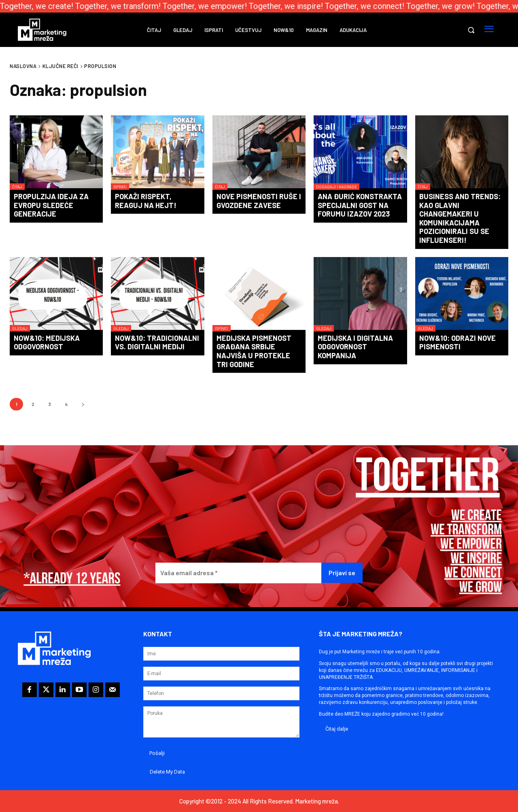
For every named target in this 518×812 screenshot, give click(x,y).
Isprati (120, 187)
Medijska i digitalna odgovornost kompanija (355, 347)
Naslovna (23, 66)
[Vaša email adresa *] (238, 573)
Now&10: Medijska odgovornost (47, 342)
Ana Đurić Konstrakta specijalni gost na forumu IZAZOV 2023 (360, 205)
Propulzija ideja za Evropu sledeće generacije (51, 205)
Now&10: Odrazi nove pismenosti (457, 342)
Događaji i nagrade (336, 187)
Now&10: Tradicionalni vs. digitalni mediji (157, 342)
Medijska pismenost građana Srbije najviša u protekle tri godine (254, 351)
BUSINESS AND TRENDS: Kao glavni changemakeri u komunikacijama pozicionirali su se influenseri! (460, 218)
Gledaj (20, 328)
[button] (471, 30)
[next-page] (83, 404)
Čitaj (17, 187)
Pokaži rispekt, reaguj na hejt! (146, 201)
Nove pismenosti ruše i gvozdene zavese (259, 201)
